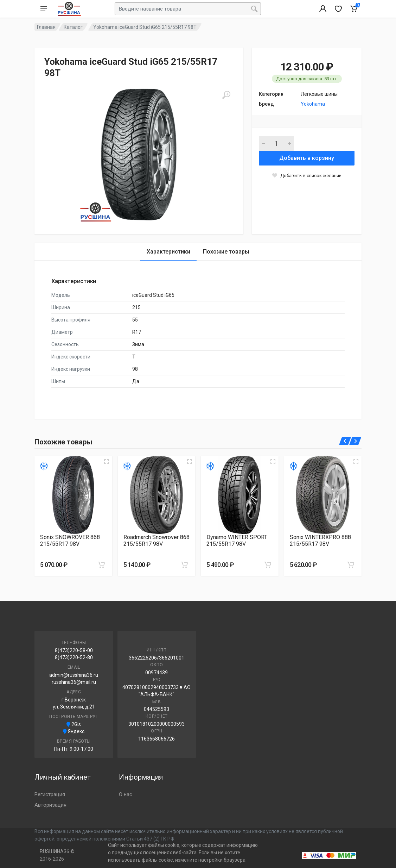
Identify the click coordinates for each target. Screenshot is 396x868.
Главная (46, 27)
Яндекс (74, 731)
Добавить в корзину (307, 158)
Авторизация (50, 805)
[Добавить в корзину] (101, 565)
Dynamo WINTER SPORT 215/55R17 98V (237, 541)
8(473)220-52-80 (74, 657)
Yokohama (313, 104)
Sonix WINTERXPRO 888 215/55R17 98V (320, 541)
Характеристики (168, 252)
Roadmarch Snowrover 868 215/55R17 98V (157, 541)
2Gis (74, 724)
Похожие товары (226, 252)
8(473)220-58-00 (74, 650)
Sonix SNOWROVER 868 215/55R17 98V (70, 541)
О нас (126, 794)
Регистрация (50, 794)
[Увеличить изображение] (107, 462)
